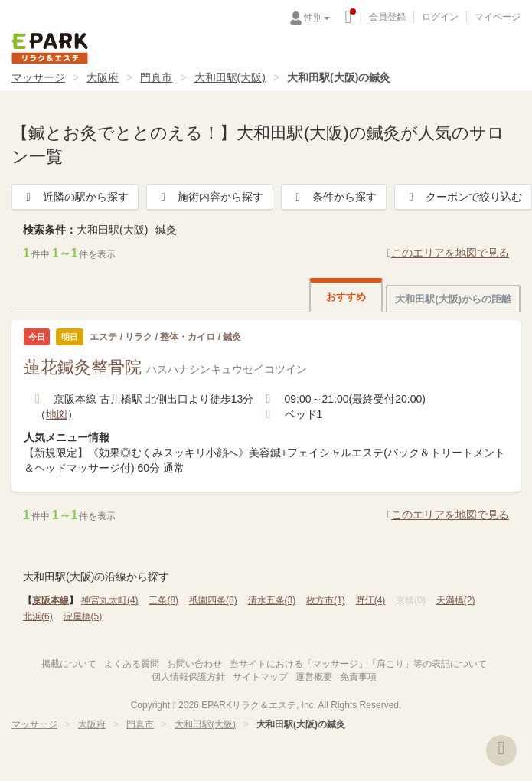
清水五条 (272, 600)
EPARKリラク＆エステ (50, 48)
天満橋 (456, 600)
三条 (163, 600)
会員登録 (387, 17)
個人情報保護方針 (188, 677)
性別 (317, 18)
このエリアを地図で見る (448, 253)
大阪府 (103, 77)
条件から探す (334, 197)
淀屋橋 (83, 616)
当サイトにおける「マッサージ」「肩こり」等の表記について (358, 664)
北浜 (38, 616)
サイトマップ (260, 677)
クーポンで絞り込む (463, 197)
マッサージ (38, 77)
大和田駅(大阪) (230, 77)
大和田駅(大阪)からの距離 (453, 299)
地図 (57, 414)
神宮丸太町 (110, 600)
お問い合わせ (194, 664)
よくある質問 (132, 664)
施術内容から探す (210, 197)
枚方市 (326, 600)
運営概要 (314, 677)
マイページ (498, 17)
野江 (371, 600)
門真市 (156, 77)
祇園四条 (213, 600)
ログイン (440, 17)
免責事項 (358, 677)
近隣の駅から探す (75, 197)
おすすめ (346, 297)
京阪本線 (51, 600)
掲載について (69, 664)
